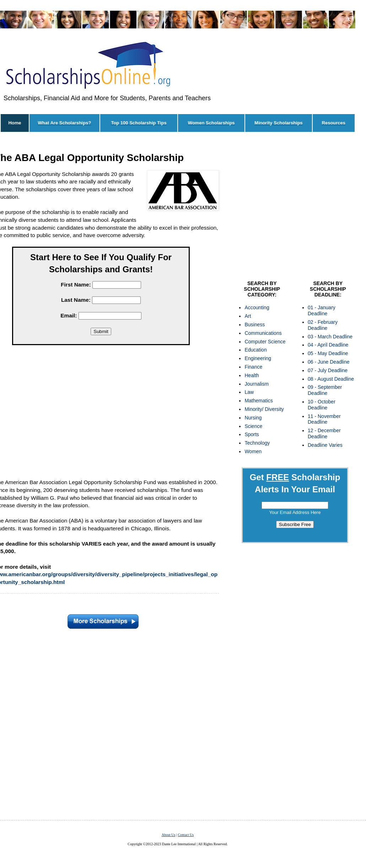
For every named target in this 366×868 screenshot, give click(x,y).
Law (249, 392)
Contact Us (186, 835)
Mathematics (259, 401)
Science (253, 426)
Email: (69, 315)
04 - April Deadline (328, 345)
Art (248, 316)
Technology (257, 443)
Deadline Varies (325, 445)
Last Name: (76, 300)
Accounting (257, 307)
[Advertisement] (295, 208)
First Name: (76, 285)
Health (252, 375)
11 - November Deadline (324, 419)
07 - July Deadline (328, 370)
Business (255, 325)
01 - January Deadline (322, 310)
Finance (253, 367)
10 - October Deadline (322, 405)
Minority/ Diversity (264, 409)
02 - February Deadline (323, 325)
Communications (263, 333)
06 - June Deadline (329, 362)
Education (255, 350)
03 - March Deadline (330, 337)
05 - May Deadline (328, 353)
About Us (169, 835)
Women (253, 451)
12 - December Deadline (324, 433)
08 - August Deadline (331, 379)
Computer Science (265, 342)
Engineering (258, 358)
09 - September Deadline (325, 390)
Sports (252, 434)
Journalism (257, 384)
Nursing (253, 418)
